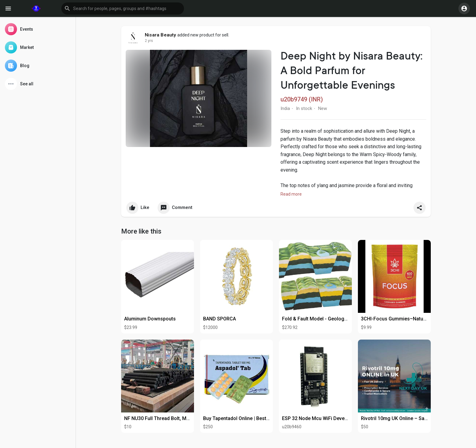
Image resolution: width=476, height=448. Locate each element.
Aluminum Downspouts (150, 319)
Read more (291, 194)
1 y (147, 41)
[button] (123, 9)
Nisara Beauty (161, 35)
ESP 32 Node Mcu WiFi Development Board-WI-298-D (341, 418)
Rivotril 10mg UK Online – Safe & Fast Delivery (412, 418)
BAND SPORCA (219, 319)
